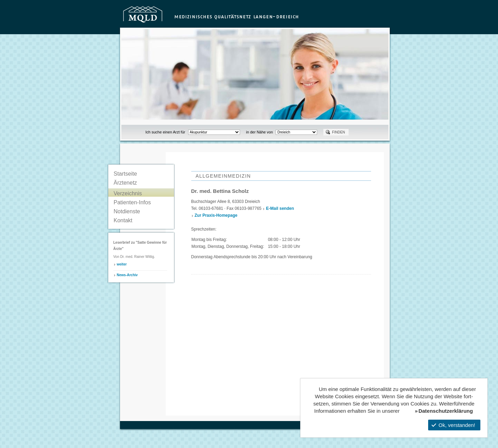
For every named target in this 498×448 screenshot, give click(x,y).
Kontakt (123, 220)
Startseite (126, 174)
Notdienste (127, 211)
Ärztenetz (126, 183)
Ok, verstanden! (453, 425)
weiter (122, 264)
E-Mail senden (280, 208)
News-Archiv (127, 275)
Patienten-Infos (132, 202)
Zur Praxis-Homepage (216, 215)
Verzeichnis (128, 193)
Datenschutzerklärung (446, 411)
